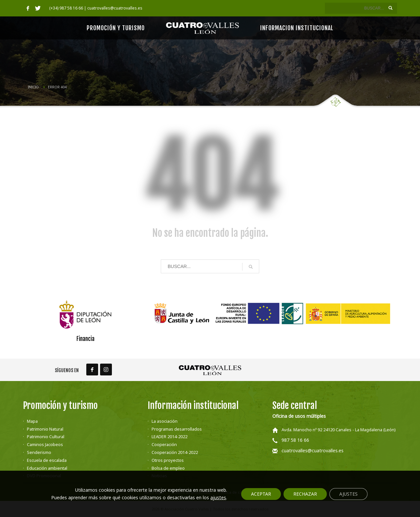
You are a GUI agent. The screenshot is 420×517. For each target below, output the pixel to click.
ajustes (218, 498)
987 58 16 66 (295, 440)
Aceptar (261, 494)
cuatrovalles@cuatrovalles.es (313, 450)
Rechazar (305, 494)
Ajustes (348, 494)
